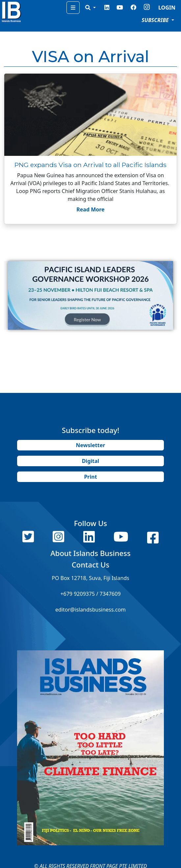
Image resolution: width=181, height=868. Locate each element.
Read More (90, 209)
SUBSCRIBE (156, 20)
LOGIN (167, 8)
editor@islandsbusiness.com (90, 610)
